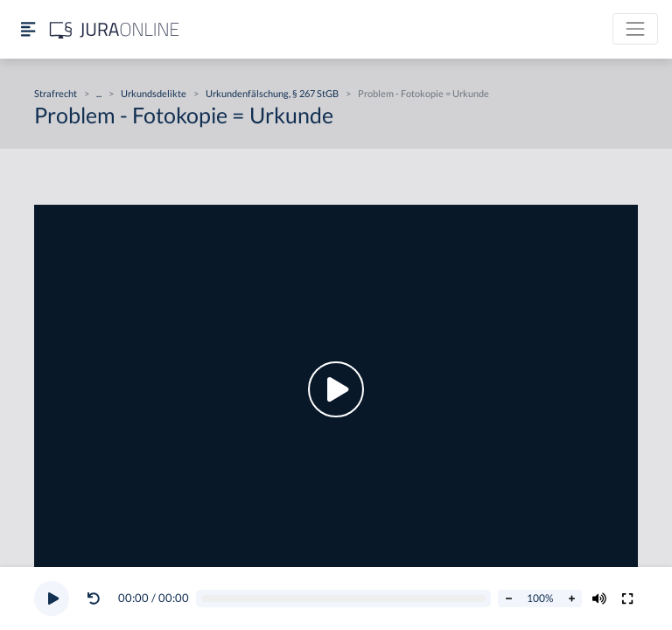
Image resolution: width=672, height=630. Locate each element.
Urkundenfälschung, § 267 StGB (272, 93)
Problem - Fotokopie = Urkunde (423, 93)
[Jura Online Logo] (115, 29)
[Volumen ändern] (599, 598)
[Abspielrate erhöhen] (571, 598)
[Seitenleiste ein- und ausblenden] (28, 29)
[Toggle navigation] (635, 29)
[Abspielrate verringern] (508, 598)
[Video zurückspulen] (94, 598)
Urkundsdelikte (154, 93)
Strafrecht (56, 93)
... (99, 93)
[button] (97, 598)
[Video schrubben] (344, 599)
